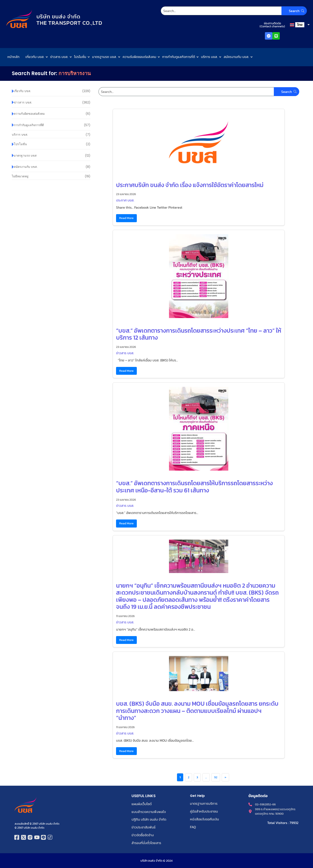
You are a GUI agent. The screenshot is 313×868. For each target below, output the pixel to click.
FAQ (193, 826)
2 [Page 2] (189, 777)
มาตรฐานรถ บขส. (104, 57)
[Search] (234, 11)
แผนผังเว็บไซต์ (142, 804)
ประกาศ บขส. (125, 200)
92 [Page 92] (216, 777)
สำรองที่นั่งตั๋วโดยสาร (146, 842)
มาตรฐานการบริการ (204, 803)
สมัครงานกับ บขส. (236, 57)
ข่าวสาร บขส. (59, 57)
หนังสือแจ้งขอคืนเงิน (204, 819)
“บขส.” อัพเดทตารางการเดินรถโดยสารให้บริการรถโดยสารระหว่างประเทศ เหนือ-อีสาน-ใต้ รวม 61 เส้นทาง (194, 487)
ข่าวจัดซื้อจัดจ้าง (143, 834)
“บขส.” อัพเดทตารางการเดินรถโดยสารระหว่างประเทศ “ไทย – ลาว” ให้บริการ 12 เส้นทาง (199, 334)
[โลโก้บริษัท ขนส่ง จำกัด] (19, 19)
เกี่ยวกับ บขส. (35, 57)
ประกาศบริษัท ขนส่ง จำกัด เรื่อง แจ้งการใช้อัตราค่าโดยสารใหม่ (190, 185)
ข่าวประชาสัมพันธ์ (143, 827)
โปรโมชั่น (80, 57)
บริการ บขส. (209, 57)
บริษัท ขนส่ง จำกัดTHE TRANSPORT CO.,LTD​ (70, 20)
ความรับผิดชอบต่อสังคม (139, 57)
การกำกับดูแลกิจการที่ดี (179, 57)
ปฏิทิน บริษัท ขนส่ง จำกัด (149, 819)
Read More (126, 218)
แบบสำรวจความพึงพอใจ (149, 812)
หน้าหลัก (13, 57)
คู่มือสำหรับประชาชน (204, 811)
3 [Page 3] (197, 777)
